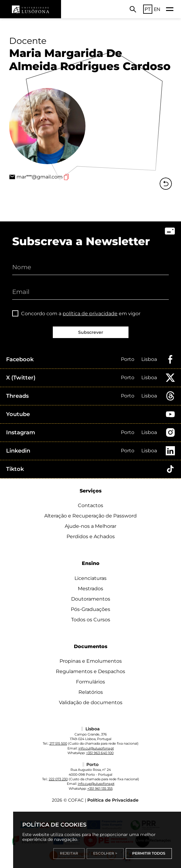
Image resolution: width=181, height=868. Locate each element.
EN (157, 9)
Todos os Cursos (91, 620)
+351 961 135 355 (100, 789)
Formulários (90, 682)
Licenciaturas (90, 578)
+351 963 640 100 (100, 753)
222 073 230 (58, 779)
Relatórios (91, 692)
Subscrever (91, 332)
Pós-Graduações (90, 609)
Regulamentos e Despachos (90, 671)
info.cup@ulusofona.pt (96, 784)
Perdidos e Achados (91, 536)
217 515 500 (58, 743)
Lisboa (149, 359)
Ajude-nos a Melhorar (90, 526)
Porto (128, 359)
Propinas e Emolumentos (91, 661)
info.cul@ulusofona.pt (96, 748)
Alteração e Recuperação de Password (90, 516)
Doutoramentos (91, 599)
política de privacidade (90, 314)
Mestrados (90, 589)
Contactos (90, 505)
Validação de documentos (91, 702)
